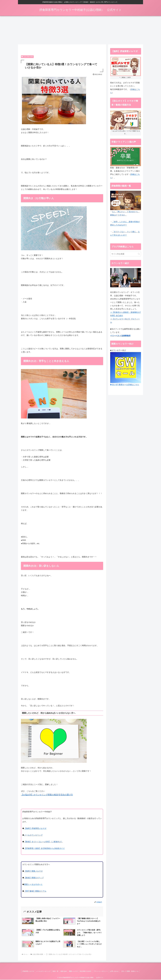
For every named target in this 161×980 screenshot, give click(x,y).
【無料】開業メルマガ (33, 871)
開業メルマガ (73, 972)
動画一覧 (56, 972)
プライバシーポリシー (101, 972)
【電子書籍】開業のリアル (35, 891)
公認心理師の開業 (27, 57)
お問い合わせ (114, 972)
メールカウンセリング (33, 835)
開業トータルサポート (33, 885)
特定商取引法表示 (86, 972)
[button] (139, 254)
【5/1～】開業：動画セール (130, 972)
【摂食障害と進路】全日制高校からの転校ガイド (44, 849)
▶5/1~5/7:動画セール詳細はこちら (125, 385)
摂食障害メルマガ (28, 972)
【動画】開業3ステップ (34, 878)
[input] (126, 254)
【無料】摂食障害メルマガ (35, 829)
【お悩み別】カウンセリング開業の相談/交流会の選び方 (47, 795)
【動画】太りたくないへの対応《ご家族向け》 (44, 842)
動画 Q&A (64, 972)
